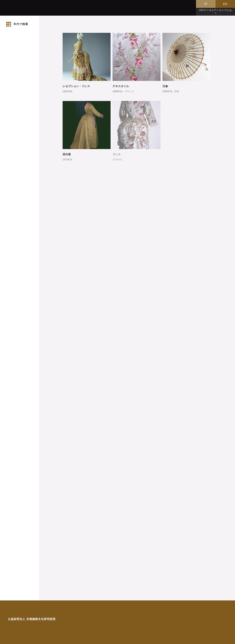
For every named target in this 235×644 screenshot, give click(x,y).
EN (225, 4)
